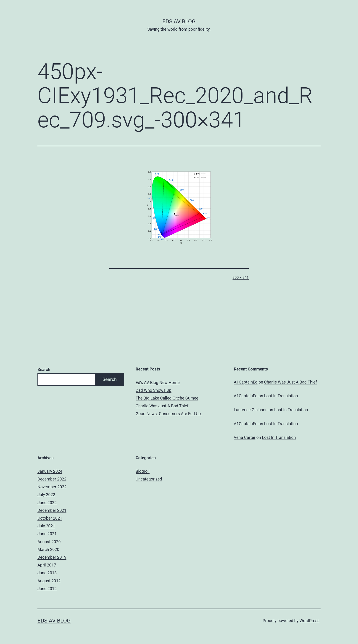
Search (44, 369)
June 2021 (47, 534)
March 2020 (48, 549)
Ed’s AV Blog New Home (158, 382)
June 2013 (47, 573)
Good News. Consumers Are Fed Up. (169, 414)
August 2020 (49, 542)
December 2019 (52, 557)
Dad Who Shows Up (154, 390)
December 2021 (52, 510)
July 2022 (46, 495)
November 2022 (52, 487)
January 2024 (50, 471)
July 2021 (46, 526)
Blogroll (143, 471)
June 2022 (47, 503)
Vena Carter (245, 437)
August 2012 (49, 581)
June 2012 (47, 589)
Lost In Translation (281, 396)
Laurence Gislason (251, 410)
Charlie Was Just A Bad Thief (162, 406)
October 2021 (50, 518)
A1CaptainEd (246, 382)
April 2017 (47, 565)
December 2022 (52, 479)
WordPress (309, 621)
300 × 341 (241, 278)
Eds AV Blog (179, 21)
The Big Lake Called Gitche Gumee (167, 398)
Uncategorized (149, 479)
